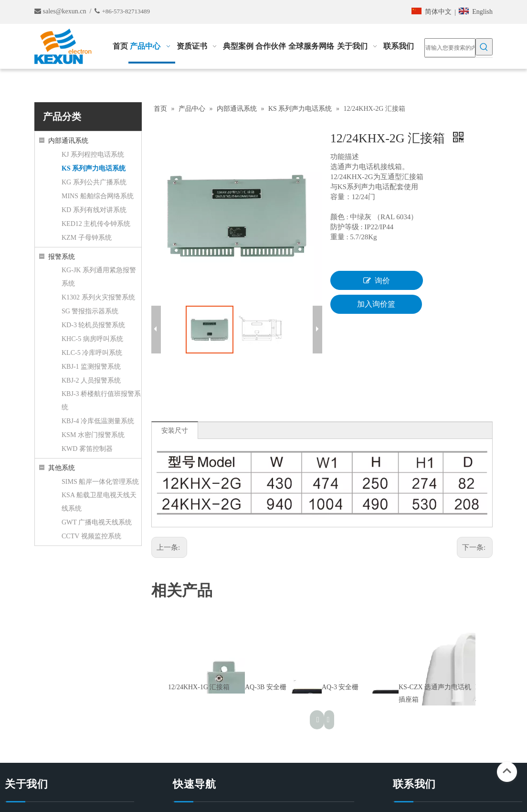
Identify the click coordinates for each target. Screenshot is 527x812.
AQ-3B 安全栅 (266, 687)
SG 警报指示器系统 (90, 311)
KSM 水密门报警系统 (93, 435)
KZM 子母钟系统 (87, 238)
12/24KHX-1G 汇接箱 (199, 687)
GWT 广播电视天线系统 (97, 522)
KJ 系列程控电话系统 (93, 155)
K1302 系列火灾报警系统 (98, 297)
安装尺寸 (175, 431)
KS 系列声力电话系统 (94, 168)
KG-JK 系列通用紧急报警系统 (99, 277)
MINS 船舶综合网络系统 (98, 196)
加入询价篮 (376, 304)
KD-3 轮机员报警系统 (93, 325)
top (507, 771)
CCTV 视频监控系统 (91, 536)
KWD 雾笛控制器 (87, 449)
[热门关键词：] (484, 47)
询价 (377, 280)
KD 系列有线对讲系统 (94, 210)
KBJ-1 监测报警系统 (91, 367)
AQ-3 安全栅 (340, 687)
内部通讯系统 (68, 141)
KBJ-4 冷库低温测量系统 (98, 421)
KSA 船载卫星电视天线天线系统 (99, 502)
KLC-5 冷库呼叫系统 (92, 353)
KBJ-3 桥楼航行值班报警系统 (101, 401)
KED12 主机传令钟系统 (96, 224)
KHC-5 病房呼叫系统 (92, 339)
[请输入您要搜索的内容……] (450, 48)
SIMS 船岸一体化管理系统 (100, 482)
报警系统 (62, 257)
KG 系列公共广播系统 (94, 182)
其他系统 (62, 468)
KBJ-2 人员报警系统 (91, 380)
